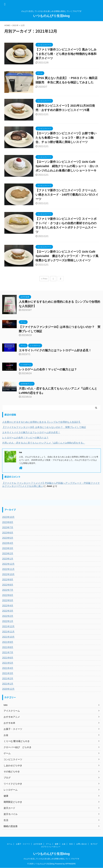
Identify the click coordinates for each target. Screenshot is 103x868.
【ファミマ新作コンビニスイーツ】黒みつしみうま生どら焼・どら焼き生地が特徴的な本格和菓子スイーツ (66, 54)
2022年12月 (8, 564)
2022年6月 (8, 595)
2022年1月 (8, 621)
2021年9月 (8, 642)
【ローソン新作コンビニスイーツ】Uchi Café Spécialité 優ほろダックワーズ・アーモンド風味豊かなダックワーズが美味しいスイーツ (67, 256)
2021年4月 (8, 668)
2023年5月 (8, 538)
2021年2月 (8, 679)
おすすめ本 (38, 844)
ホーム (10, 844)
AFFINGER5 (70, 864)
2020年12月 (8, 689)
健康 (57, 844)
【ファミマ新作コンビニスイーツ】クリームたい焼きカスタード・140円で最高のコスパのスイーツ (67, 195)
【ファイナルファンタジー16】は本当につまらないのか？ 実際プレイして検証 (44, 427)
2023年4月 (8, 543)
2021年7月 (8, 652)
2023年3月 (8, 548)
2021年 (15, 25)
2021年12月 (8, 626)
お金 (64, 844)
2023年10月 (8, 517)
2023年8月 (8, 522)
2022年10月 (8, 574)
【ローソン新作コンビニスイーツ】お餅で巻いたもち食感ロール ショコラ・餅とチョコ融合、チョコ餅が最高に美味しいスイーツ (66, 138)
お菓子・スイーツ (23, 844)
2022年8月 (8, 585)
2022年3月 (8, 611)
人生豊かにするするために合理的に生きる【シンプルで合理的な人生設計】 (42, 422)
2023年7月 (8, 527)
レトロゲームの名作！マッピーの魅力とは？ (48, 369)
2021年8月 (8, 647)
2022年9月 (8, 580)
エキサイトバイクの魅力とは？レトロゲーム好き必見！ (55, 350)
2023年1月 (8, 559)
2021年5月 (8, 663)
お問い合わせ (82, 844)
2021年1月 (8, 684)
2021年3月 (8, 673)
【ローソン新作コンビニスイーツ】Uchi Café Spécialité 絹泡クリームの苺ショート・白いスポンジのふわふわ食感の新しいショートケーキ (67, 166)
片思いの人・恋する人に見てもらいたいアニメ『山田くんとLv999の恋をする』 (44, 443)
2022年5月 (8, 600)
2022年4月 (8, 606)
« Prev (44, 279)
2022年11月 (8, 569)
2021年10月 (8, 637)
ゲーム (49, 844)
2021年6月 (8, 658)
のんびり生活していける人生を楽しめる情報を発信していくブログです (51, 859)
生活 (71, 844)
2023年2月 (8, 554)
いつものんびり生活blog (51, 16)
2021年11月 (8, 632)
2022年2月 (8, 616)
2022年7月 (8, 590)
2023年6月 (8, 533)
